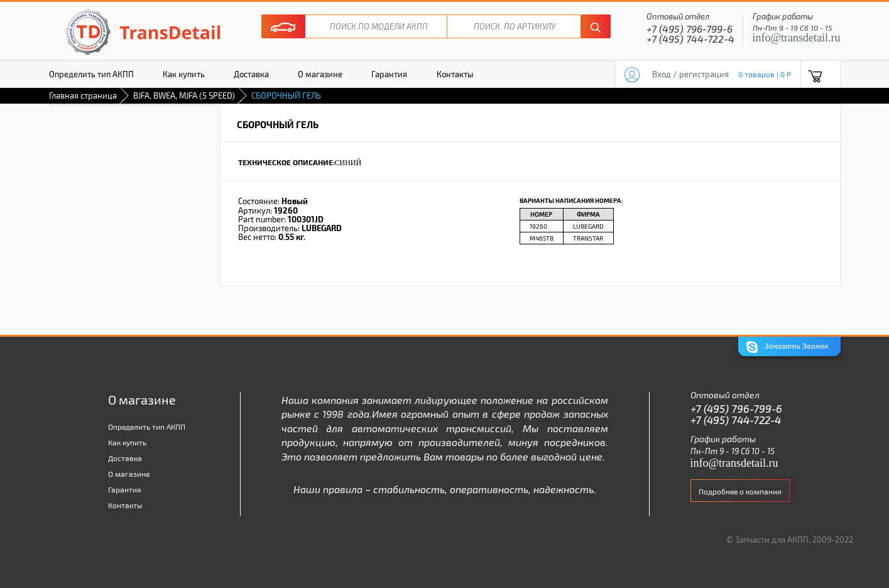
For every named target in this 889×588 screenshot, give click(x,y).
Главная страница (83, 95)
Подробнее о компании (740, 491)
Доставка (251, 74)
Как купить (184, 74)
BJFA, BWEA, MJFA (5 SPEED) (184, 95)
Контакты (455, 74)
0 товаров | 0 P (765, 74)
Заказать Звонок (787, 347)
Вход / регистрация (690, 74)
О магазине (320, 74)
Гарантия (389, 74)
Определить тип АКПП (91, 74)
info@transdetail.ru (797, 38)
